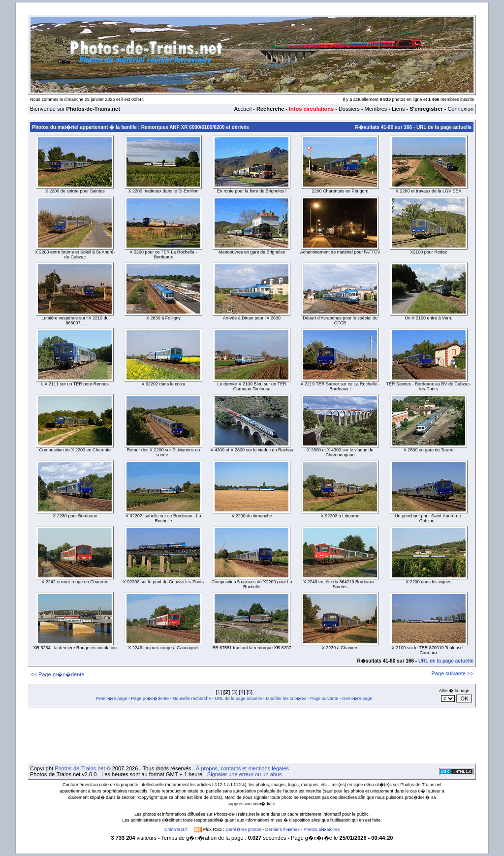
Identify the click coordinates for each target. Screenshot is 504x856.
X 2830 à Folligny (163, 318)
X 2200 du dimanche (252, 516)
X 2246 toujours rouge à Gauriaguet (163, 648)
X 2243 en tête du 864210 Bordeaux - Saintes (340, 584)
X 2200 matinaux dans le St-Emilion (164, 191)
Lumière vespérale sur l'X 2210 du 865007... (75, 320)
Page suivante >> (452, 673)
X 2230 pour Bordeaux (75, 516)
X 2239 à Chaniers (340, 648)
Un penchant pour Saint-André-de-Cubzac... (429, 518)
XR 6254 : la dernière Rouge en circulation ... (75, 650)
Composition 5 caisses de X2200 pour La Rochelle (252, 584)
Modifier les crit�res (286, 698)
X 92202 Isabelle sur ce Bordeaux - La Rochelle (163, 518)
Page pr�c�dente (150, 698)
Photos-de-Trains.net (80, 768)
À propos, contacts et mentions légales (242, 768)
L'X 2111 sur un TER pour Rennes (75, 384)
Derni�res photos (243, 829)
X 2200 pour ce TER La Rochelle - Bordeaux (163, 254)
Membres (376, 109)
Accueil (243, 109)
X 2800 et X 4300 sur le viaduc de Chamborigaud (340, 452)
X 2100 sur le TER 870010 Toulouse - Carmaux (429, 650)
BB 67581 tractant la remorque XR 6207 (252, 648)
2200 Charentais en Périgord (340, 191)
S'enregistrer (426, 109)
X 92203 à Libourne (340, 516)
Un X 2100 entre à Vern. (428, 318)
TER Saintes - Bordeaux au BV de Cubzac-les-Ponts (428, 386)
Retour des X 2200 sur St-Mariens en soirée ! (164, 452)
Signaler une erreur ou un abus (245, 774)
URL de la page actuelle (444, 127)
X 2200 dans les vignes (428, 582)
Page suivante (324, 698)
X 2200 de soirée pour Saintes (75, 191)
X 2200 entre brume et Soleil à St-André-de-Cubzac (75, 254)
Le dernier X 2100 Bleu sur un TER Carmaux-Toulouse (252, 386)
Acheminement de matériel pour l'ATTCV (340, 252)
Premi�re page (111, 698)
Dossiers (349, 109)
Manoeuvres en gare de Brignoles (252, 252)
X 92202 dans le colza (164, 384)
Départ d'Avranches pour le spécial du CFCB (340, 320)
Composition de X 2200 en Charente (75, 450)
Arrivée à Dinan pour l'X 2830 (252, 318)
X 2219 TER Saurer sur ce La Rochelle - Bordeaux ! (340, 386)
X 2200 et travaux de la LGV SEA (429, 191)
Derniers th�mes (283, 829)
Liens (398, 109)
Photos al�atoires (322, 829)
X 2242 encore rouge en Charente (75, 582)
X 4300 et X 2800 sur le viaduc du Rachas (252, 450)
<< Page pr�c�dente (57, 674)
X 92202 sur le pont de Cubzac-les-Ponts (163, 582)
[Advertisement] (252, 735)
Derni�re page (357, 698)
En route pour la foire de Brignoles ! (252, 191)
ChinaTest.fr (176, 829)
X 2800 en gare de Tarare (429, 450)
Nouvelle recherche (192, 698)
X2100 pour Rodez (428, 252)
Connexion (460, 109)
